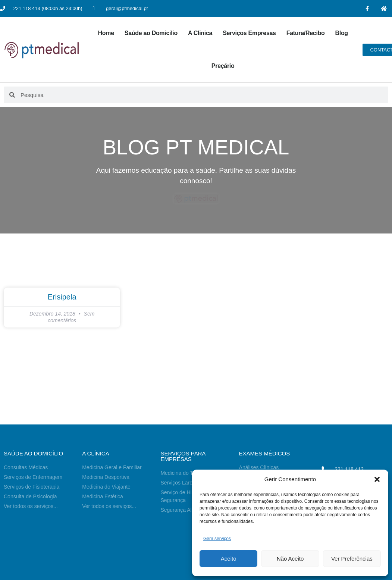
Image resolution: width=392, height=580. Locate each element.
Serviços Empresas (249, 33)
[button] (377, 479)
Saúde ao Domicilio (151, 33)
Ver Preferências (352, 559)
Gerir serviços (217, 539)
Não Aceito (290, 559)
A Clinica (200, 33)
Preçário (223, 66)
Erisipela (62, 297)
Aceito (229, 559)
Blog (341, 33)
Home (106, 33)
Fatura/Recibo (306, 33)
